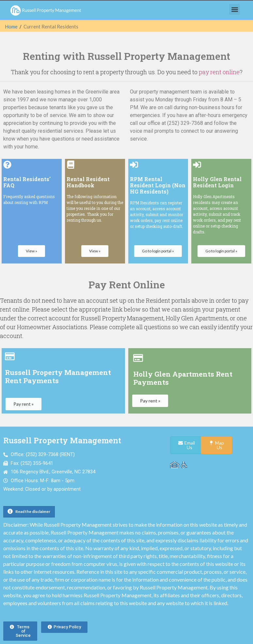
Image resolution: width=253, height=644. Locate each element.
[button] (235, 9)
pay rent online (219, 72)
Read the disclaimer (33, 511)
